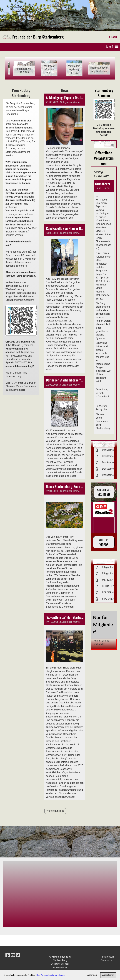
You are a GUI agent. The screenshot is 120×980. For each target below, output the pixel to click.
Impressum (108, 957)
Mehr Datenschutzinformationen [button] (50, 975)
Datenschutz (108, 960)
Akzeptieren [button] (108, 975)
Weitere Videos (104, 542)
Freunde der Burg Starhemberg (38, 37)
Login (112, 37)
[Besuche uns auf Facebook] (8, 955)
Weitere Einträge (55, 811)
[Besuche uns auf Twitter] (18, 955)
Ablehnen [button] (92, 975)
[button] (104, 307)
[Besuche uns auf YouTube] (13, 955)
